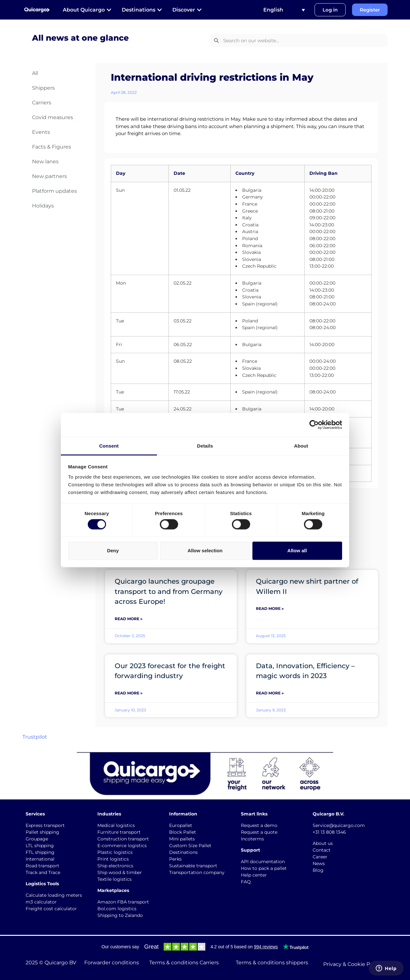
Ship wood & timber (120, 872)
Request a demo (259, 825)
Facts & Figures (52, 147)
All (35, 73)
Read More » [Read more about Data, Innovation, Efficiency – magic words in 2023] (270, 693)
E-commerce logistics (122, 846)
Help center (254, 875)
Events (41, 132)
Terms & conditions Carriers (184, 963)
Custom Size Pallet (190, 846)
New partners (49, 176)
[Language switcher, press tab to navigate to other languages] (284, 10)
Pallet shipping (42, 832)
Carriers (42, 103)
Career (320, 857)
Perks (175, 859)
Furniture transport (119, 832)
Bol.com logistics (117, 909)
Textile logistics (115, 879)
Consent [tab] (109, 445)
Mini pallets (182, 839)
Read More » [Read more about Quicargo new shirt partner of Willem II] (270, 608)
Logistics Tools (42, 884)
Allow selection (205, 551)
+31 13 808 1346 (329, 832)
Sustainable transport (193, 866)
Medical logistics (116, 825)
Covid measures (53, 117)
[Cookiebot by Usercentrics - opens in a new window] (314, 425)
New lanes (45, 162)
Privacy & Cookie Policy (352, 964)
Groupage (37, 839)
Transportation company (197, 872)
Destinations (183, 852)
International (40, 859)
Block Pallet (183, 832)
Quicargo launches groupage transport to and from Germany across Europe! (169, 591)
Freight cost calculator (51, 909)
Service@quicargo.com (339, 825)
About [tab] (301, 445)
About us (323, 843)
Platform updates (54, 191)
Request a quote (259, 832)
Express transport (45, 825)
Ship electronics (115, 866)
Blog (318, 870)
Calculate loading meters (54, 895)
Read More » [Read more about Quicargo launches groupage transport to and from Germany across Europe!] (129, 619)
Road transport (42, 866)
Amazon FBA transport (123, 902)
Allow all (297, 551)
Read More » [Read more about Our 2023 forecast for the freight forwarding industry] (129, 693)
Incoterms (252, 839)
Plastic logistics (115, 852)
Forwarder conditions (112, 963)
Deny (113, 551)
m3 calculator (41, 902)
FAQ (246, 882)
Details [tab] (205, 445)
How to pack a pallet (264, 868)
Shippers (43, 88)
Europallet (181, 825)
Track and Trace (43, 872)
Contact (322, 850)
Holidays (43, 206)
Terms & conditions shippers (272, 963)
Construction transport (123, 839)
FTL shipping (40, 852)
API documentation (263, 862)
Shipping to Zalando (120, 915)
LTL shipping (40, 846)
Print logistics (113, 859)
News (319, 863)
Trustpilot (35, 737)
